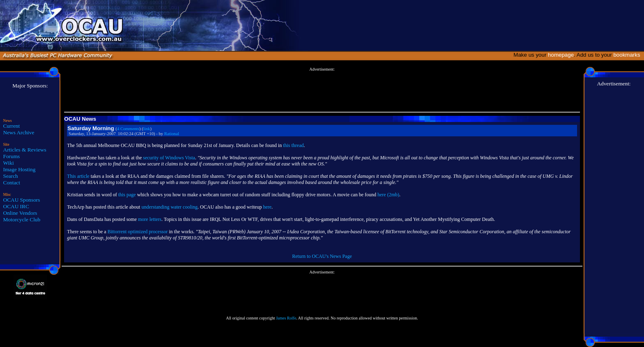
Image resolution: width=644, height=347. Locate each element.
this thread (293, 145)
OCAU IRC (16, 206)
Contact (12, 183)
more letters (150, 219)
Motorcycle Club (22, 219)
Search (11, 176)
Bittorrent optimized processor (138, 232)
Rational (172, 134)
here (267, 207)
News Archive (19, 132)
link (147, 129)
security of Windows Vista (169, 158)
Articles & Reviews (25, 150)
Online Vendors (20, 213)
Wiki (9, 163)
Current (12, 126)
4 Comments (128, 129)
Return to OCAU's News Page (322, 256)
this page (127, 195)
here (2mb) (388, 195)
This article (78, 176)
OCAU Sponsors (22, 200)
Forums (12, 156)
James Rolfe (286, 318)
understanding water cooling (169, 207)
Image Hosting (20, 169)
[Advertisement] (322, 90)
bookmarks (628, 55)
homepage (561, 55)
